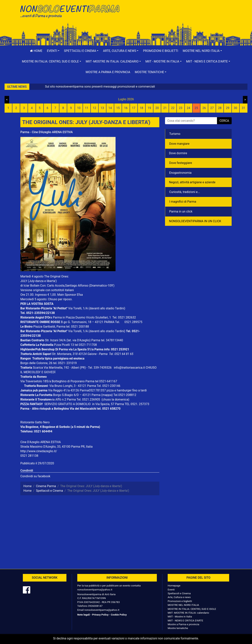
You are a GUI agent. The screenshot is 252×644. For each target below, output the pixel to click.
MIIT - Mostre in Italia (180, 616)
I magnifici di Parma (183, 202)
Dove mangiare (179, 144)
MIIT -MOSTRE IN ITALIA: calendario (188, 613)
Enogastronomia (180, 173)
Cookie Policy (119, 615)
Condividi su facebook (35, 476)
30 (235, 108)
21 (165, 108)
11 (87, 108)
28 (220, 108)
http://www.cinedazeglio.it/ (39, 451)
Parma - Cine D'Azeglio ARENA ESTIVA (47, 132)
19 (149, 108)
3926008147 (95, 606)
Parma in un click (181, 211)
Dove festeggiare (181, 163)
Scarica (38, 368)
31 (243, 108)
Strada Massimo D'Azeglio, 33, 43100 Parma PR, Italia (56, 447)
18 (141, 108)
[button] (53, 51)
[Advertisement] (180, 15)
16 (126, 108)
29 (228, 108)
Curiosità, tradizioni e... (185, 192)
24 (188, 108)
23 (181, 108)
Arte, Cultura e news (179, 597)
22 (173, 108)
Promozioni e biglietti (161, 51)
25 (196, 108)
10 (79, 108)
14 (110, 108)
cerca (224, 121)
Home (36, 51)
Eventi (171, 589)
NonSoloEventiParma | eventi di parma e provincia (72, 11)
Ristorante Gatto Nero (35, 422)
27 (212, 108)
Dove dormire (178, 153)
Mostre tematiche (178, 628)
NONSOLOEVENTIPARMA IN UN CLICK (195, 221)
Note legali (84, 615)
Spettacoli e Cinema (179, 593)
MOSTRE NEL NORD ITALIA (183, 605)
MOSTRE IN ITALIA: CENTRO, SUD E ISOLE (192, 609)
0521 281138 (29, 456)
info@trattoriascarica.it (129, 368)
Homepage (174, 586)
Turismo (175, 134)
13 (102, 108)
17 (134, 108)
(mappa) (107, 395)
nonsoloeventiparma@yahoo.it (95, 589)
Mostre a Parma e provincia (108, 72)
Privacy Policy (100, 615)
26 (204, 108)
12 (94, 108)
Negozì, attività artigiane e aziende (192, 182)
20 (157, 108)
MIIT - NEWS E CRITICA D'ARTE (185, 620)
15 (118, 108)
